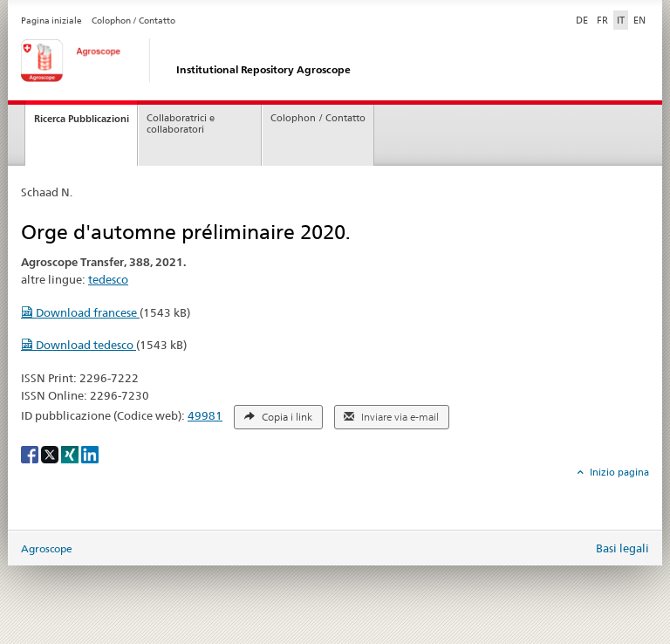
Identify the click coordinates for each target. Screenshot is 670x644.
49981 (205, 415)
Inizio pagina (618, 472)
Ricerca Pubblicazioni (82, 119)
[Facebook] (31, 453)
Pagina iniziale (51, 21)
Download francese (80, 312)
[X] (51, 453)
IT (621, 20)
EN (639, 20)
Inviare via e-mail (391, 417)
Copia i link (278, 417)
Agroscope (47, 548)
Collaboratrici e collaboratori (181, 124)
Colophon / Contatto (133, 21)
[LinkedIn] (90, 453)
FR (602, 20)
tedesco (108, 279)
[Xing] (71, 453)
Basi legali (622, 548)
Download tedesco (79, 345)
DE (584, 19)
